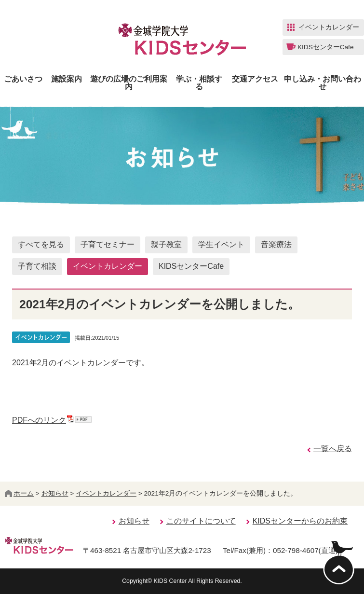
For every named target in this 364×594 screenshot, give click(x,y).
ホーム (19, 493)
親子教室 (166, 244)
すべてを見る (41, 244)
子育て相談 (37, 266)
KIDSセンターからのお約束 (300, 521)
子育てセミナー (108, 244)
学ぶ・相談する (199, 83)
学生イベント (221, 244)
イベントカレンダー (108, 266)
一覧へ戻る (333, 449)
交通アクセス (255, 79)
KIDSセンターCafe (191, 266)
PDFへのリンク (52, 420)
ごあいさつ (23, 79)
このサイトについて (201, 521)
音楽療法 (276, 244)
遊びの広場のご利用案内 (129, 83)
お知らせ (55, 493)
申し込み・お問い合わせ (323, 83)
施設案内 (67, 79)
